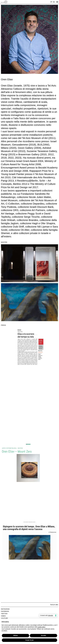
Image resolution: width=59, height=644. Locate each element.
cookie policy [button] (41, 627)
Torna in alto (54, 605)
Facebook (5, 611)
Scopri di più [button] (30, 640)
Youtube (4, 618)
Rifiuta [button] (16, 636)
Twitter (4, 614)
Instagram (5, 609)
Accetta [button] (44, 636)
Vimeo (3, 616)
